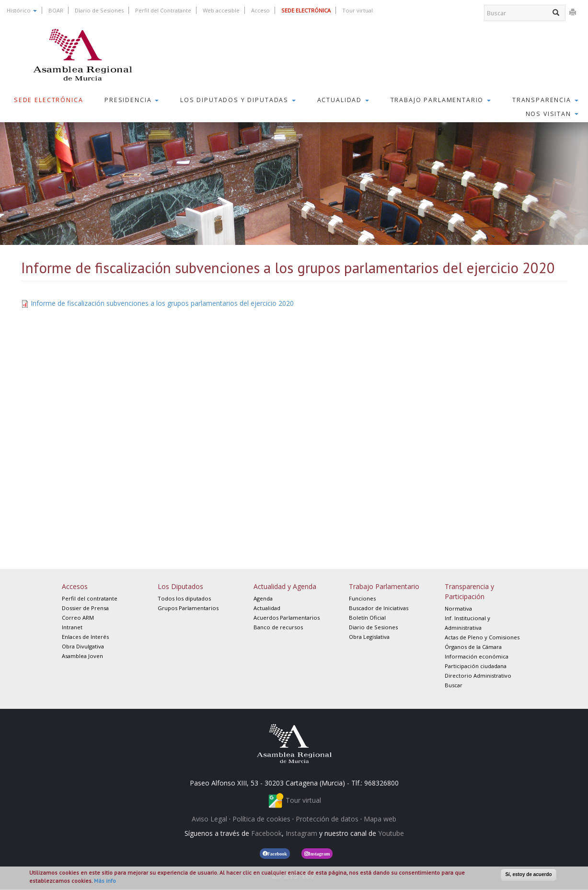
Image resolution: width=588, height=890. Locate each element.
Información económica (477, 656)
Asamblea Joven (82, 656)
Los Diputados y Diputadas (238, 100)
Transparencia (545, 100)
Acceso (260, 10)
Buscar (454, 685)
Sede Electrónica (49, 100)
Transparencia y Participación (469, 591)
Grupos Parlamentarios (188, 608)
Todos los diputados (184, 598)
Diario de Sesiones (99, 10)
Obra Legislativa (369, 637)
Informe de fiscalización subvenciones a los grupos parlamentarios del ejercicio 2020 (162, 303)
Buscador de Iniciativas (379, 608)
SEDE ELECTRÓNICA (306, 10)
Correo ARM (78, 618)
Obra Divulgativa (83, 646)
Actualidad (343, 100)
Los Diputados (180, 586)
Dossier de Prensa (85, 608)
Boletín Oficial (367, 618)
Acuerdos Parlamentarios (287, 618)
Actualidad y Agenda (285, 586)
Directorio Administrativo (478, 676)
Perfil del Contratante (163, 10)
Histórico (22, 10)
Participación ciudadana (476, 666)
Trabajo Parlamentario (441, 100)
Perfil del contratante (90, 598)
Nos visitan (552, 114)
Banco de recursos (278, 627)
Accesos (75, 586)
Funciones (362, 598)
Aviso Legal (209, 819)
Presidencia (132, 100)
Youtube (391, 833)
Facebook (266, 833)
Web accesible (221, 10)
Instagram (301, 833)
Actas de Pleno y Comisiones (482, 637)
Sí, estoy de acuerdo (528, 874)
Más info (105, 881)
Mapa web (380, 819)
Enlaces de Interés (85, 637)
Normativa (458, 608)
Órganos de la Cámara (473, 647)
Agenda (263, 598)
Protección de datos (327, 819)
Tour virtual (357, 10)
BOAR (56, 10)
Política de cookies (261, 819)
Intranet (72, 627)
